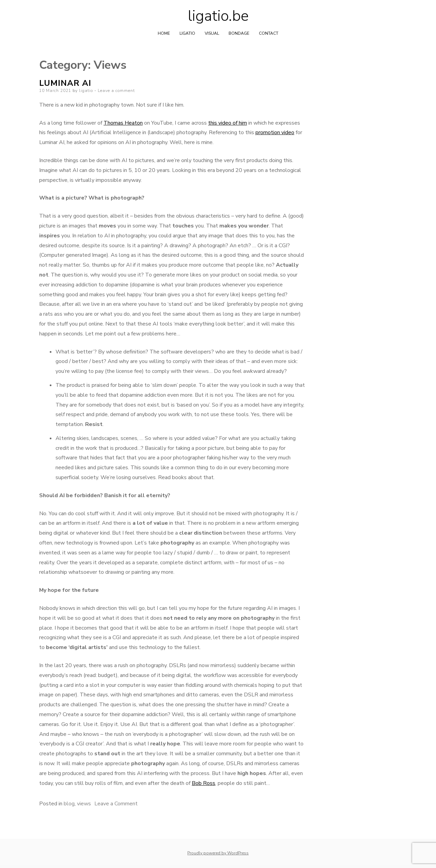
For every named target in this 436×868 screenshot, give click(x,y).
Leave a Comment (116, 804)
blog (69, 804)
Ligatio (187, 33)
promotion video (275, 132)
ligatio (86, 91)
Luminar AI (65, 83)
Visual (212, 33)
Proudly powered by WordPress (218, 853)
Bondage (239, 33)
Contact (269, 33)
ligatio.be (218, 16)
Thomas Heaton (123, 123)
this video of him (228, 123)
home (164, 33)
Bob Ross (204, 783)
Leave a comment (116, 91)
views (84, 804)
